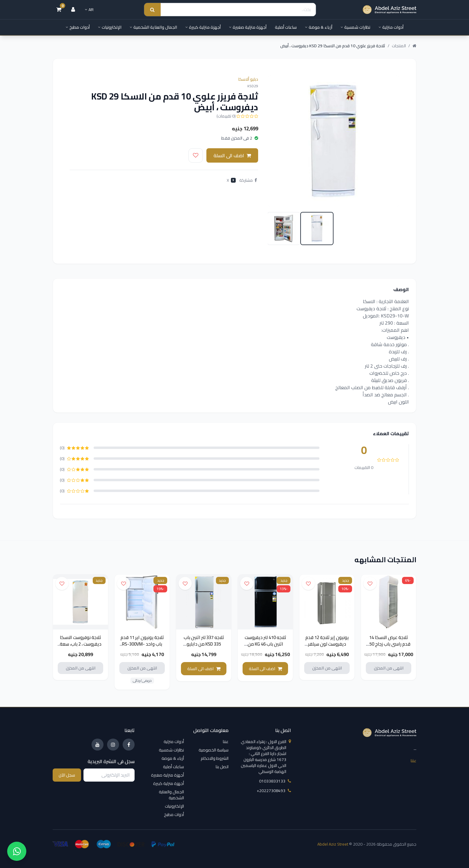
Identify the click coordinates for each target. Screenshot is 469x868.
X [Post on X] (231, 180)
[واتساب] (17, 851)
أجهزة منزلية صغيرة (248, 27)
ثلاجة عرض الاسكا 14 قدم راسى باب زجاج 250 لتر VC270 (389, 645)
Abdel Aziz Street (333, 844)
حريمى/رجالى (142, 681)
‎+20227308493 (274, 791)
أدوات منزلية (391, 27)
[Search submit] (152, 10)
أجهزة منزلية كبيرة (203, 27)
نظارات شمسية (355, 27)
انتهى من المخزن (389, 669)
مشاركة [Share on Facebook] (248, 180)
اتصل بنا (222, 767)
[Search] (238, 10)
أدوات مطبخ (78, 27)
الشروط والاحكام (215, 758)
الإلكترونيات (110, 27)
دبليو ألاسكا (248, 79)
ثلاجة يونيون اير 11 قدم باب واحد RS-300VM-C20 (142, 645)
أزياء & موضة (319, 27)
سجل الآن (67, 775)
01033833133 (275, 781)
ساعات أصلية (286, 27)
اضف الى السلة (232, 155)
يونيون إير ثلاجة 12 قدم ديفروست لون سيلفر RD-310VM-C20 (327, 645)
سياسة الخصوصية (214, 750)
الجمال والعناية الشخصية (153, 27)
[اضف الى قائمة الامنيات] (196, 155)
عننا (413, 760)
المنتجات (399, 46)
